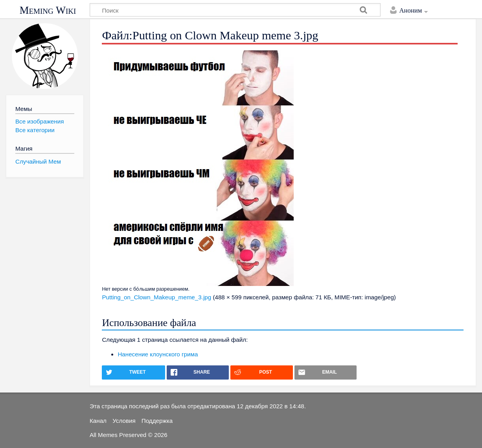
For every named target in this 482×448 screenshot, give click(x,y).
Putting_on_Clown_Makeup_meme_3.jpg (156, 297)
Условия (124, 421)
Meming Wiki (48, 10)
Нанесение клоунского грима (158, 354)
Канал (98, 421)
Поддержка (157, 421)
